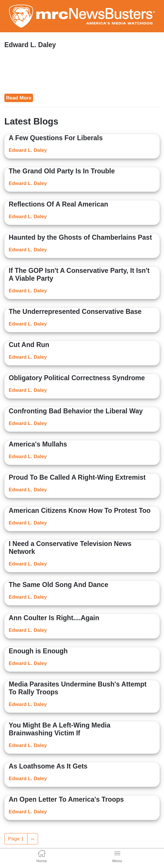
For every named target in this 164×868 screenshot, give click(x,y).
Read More (19, 98)
